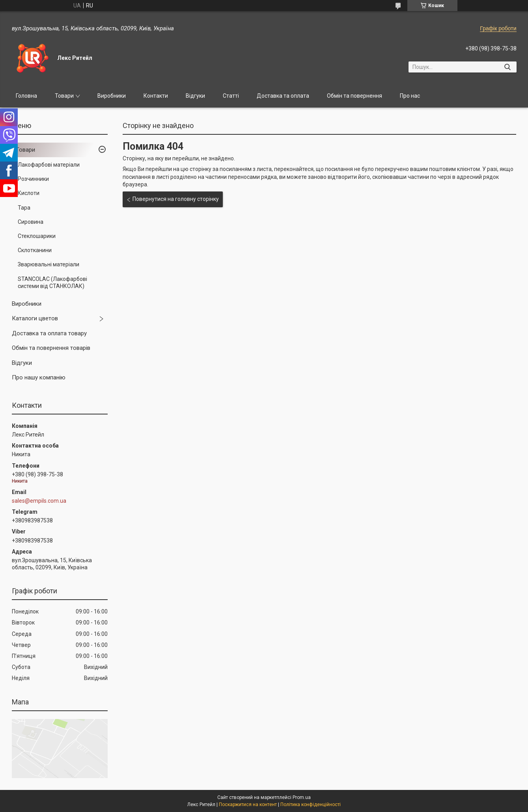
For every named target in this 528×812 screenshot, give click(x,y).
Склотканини (35, 250)
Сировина (31, 222)
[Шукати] (508, 67)
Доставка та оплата (283, 96)
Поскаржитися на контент (248, 805)
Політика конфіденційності (311, 805)
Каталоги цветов (35, 318)
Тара (24, 208)
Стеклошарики (37, 236)
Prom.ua (302, 797)
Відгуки (195, 96)
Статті (231, 96)
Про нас (410, 96)
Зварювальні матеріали (49, 264)
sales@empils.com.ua (39, 501)
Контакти (156, 96)
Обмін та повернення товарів (51, 348)
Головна (26, 96)
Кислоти (29, 193)
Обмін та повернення (354, 96)
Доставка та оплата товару (49, 333)
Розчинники (33, 179)
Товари (64, 96)
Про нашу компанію (39, 377)
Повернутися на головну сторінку (176, 199)
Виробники (112, 96)
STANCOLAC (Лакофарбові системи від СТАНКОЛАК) (52, 282)
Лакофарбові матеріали (49, 165)
